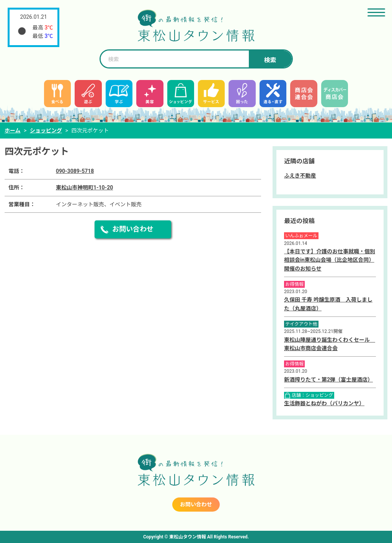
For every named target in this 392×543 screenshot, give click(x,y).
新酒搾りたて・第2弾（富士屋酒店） (328, 380)
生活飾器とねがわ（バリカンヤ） (324, 403)
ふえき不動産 (300, 176)
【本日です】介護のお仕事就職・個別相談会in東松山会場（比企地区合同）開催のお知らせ (330, 260)
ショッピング (46, 130)
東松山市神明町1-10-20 (84, 188)
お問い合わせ (133, 229)
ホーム (13, 130)
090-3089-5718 (75, 171)
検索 (270, 60)
